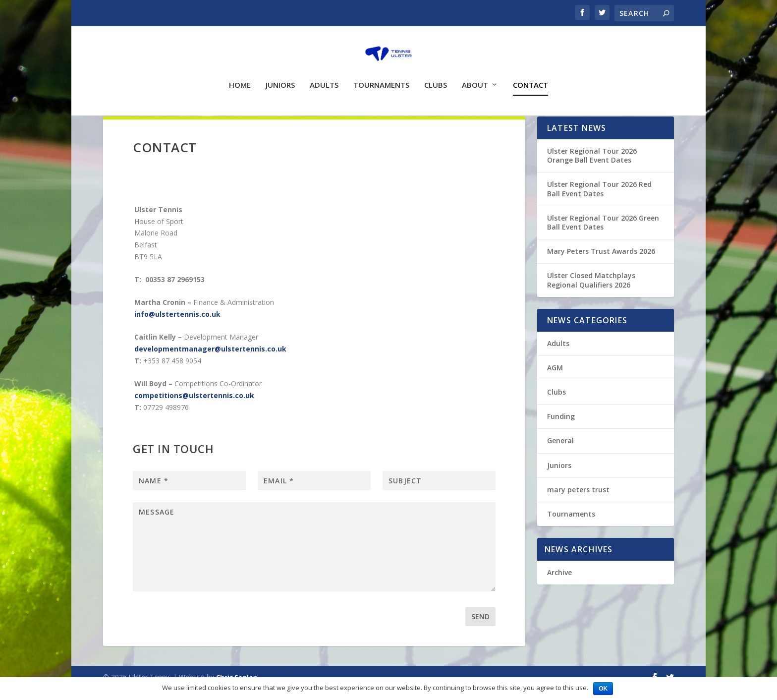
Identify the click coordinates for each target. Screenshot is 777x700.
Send (480, 628)
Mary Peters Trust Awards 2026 (601, 262)
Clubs (436, 78)
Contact (530, 78)
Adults (324, 78)
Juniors (280, 78)
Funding (561, 428)
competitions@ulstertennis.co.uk (194, 407)
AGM (555, 379)
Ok (603, 689)
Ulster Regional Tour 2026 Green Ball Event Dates (603, 234)
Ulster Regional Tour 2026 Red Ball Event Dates (599, 200)
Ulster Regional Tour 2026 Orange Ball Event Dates (592, 167)
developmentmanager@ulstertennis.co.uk (210, 360)
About (475, 78)
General (560, 452)
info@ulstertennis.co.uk (177, 325)
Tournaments (381, 78)
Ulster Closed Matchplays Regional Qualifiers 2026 (591, 291)
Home (240, 78)
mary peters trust (578, 501)
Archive (559, 584)
